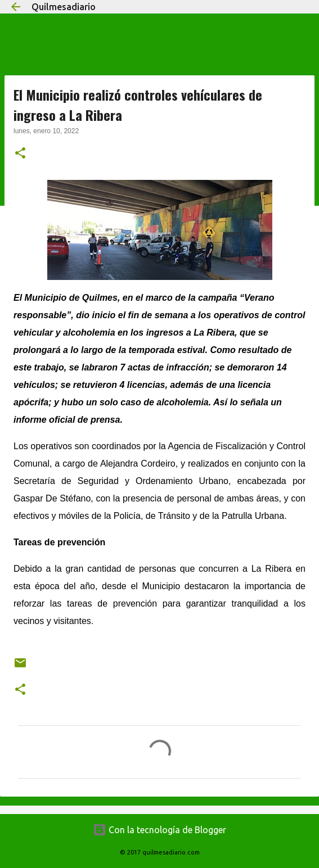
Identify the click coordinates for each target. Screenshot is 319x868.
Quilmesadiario (64, 7)
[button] (20, 154)
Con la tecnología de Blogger (159, 830)
